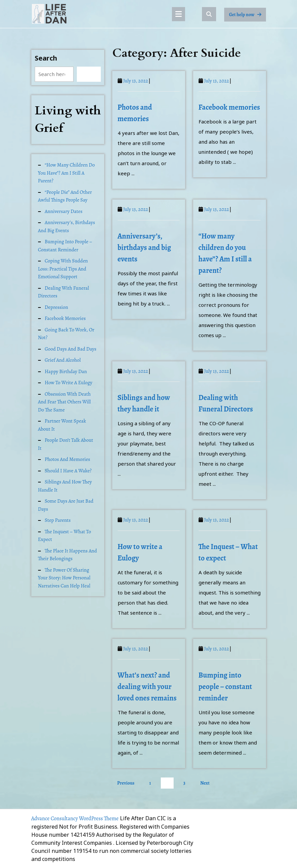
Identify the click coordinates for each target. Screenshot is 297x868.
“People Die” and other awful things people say (65, 196)
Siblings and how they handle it (65, 486)
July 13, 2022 (136, 81)
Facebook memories (65, 318)
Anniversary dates (64, 211)
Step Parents (58, 520)
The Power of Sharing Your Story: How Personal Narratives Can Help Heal (64, 578)
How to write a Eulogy (69, 383)
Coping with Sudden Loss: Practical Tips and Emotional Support (63, 269)
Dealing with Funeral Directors (64, 292)
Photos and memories (68, 459)
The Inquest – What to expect (65, 536)
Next (205, 783)
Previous (126, 783)
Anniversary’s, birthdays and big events (67, 226)
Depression (56, 307)
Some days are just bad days (66, 505)
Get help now (247, 16)
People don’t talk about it (66, 444)
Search (46, 58)
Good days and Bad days (71, 349)
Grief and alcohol (63, 360)
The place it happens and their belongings (68, 555)
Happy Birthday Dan (66, 371)
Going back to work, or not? (66, 334)
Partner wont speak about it (62, 425)
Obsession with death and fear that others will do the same (65, 402)
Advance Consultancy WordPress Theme (75, 819)
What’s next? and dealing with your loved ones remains (147, 687)
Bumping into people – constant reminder (65, 246)
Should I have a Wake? (68, 471)
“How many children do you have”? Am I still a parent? (67, 173)
